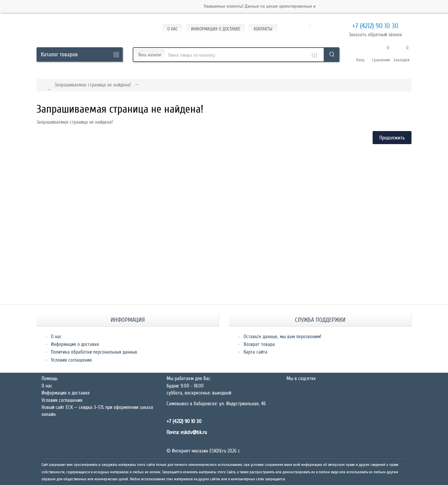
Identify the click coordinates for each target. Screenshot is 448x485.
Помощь (50, 378)
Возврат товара (259, 344)
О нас (56, 337)
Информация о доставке (75, 344)
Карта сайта (255, 352)
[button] (360, 55)
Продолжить (392, 138)
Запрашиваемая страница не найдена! (93, 85)
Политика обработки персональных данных (94, 352)
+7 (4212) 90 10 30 (367, 26)
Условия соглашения (71, 360)
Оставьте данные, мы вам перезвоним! (282, 337)
